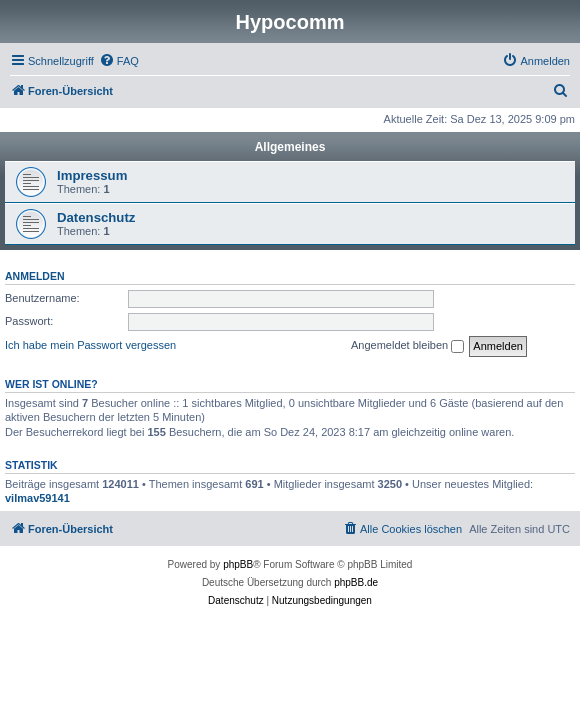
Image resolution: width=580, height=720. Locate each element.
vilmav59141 (37, 498)
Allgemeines (290, 147)
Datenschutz (96, 217)
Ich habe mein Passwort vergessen (90, 345)
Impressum (92, 175)
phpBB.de (356, 582)
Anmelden (35, 276)
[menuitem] (119, 61)
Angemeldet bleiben (407, 346)
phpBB (238, 564)
